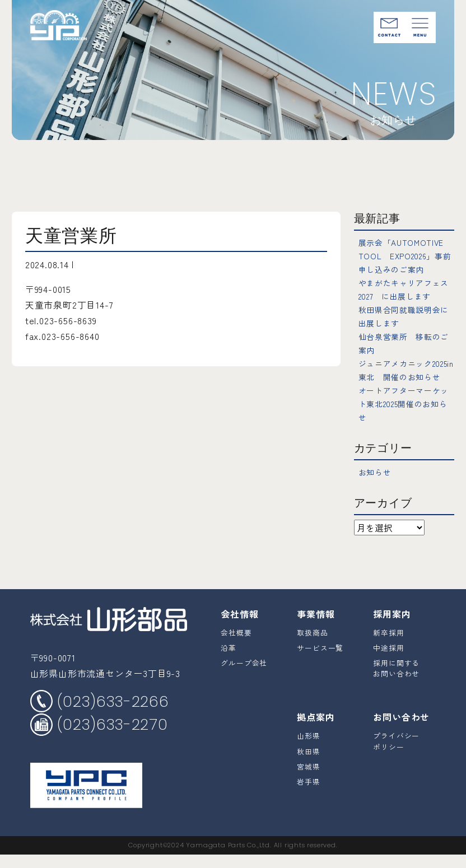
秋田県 (308, 765)
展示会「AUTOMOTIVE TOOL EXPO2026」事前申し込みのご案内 (411, 255)
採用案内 (392, 627)
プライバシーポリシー (396, 754)
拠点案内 (316, 730)
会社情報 (239, 627)
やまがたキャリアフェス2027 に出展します (406, 289)
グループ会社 (244, 676)
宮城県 (308, 780)
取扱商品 (312, 646)
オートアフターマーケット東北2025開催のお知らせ (406, 417)
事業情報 (316, 627)
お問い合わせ (401, 730)
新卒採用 (388, 646)
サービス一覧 (320, 661)
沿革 (229, 661)
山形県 (308, 749)
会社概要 (236, 646)
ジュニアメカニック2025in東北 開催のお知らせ (405, 376)
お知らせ (377, 485)
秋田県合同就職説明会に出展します (406, 316)
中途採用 (388, 661)
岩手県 (308, 795)
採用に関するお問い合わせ (396, 682)
